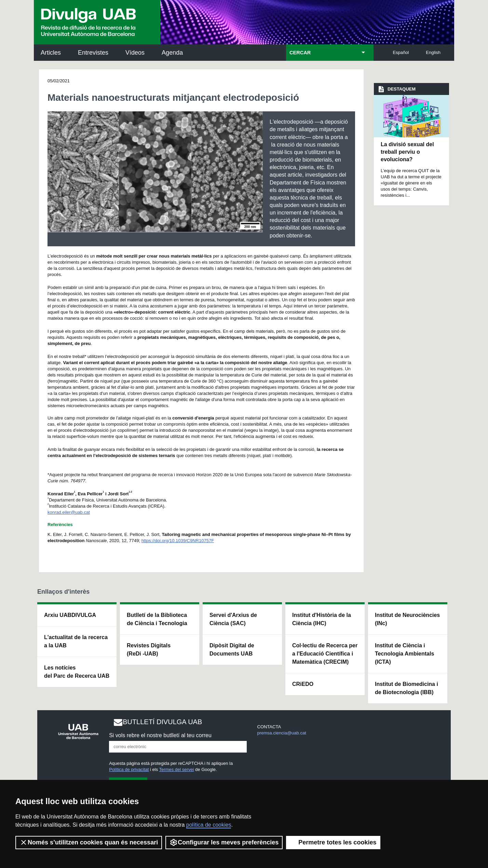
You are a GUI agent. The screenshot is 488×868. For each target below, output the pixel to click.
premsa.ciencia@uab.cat (282, 733)
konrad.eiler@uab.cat (69, 512)
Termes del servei (177, 769)
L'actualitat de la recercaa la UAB (76, 641)
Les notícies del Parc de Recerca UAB (77, 672)
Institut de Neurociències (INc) (407, 619)
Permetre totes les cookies (333, 842)
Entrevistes (93, 53)
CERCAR (300, 53)
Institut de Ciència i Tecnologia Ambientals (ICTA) (404, 654)
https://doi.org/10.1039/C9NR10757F (178, 541)
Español (401, 52)
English (433, 52)
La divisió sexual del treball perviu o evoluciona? (407, 152)
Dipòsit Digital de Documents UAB (232, 650)
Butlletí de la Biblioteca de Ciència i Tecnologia (157, 619)
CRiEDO (303, 684)
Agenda (172, 53)
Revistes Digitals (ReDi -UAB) (149, 650)
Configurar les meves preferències (224, 842)
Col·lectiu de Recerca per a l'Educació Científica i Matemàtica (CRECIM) (325, 654)
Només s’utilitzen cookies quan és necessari (89, 842)
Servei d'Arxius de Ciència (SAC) (233, 619)
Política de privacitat (129, 769)
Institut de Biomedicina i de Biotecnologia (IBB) (406, 688)
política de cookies (209, 825)
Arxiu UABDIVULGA (70, 615)
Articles (51, 53)
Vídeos (135, 53)
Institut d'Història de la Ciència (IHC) (322, 619)
